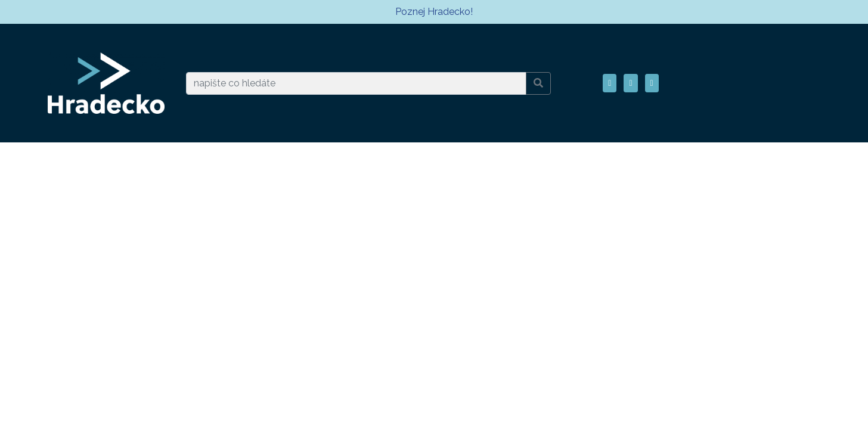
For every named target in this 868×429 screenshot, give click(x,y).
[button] (610, 83)
